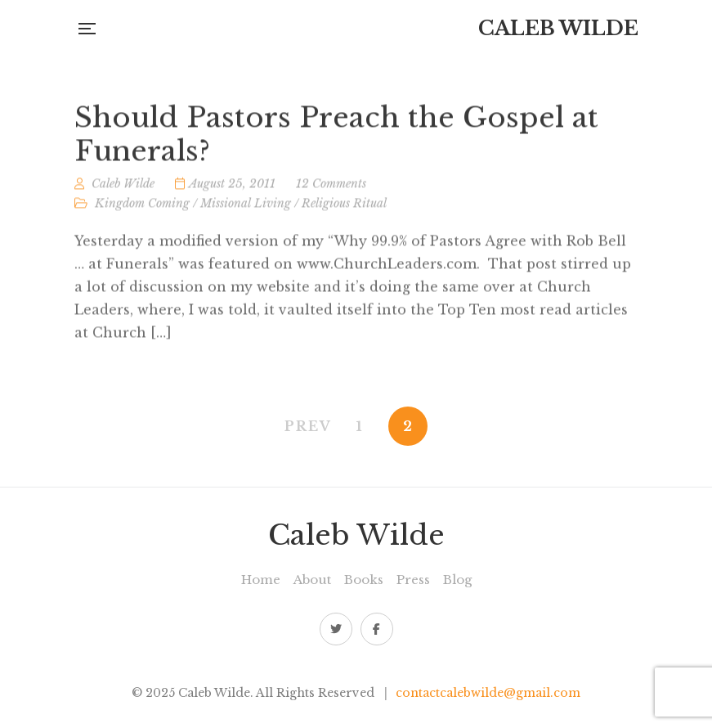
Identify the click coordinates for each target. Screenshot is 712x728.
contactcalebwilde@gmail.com (488, 693)
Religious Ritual (344, 206)
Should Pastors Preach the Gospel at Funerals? (336, 138)
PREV (308, 426)
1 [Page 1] (360, 426)
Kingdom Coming (142, 206)
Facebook (376, 629)
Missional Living (246, 206)
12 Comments (331, 186)
